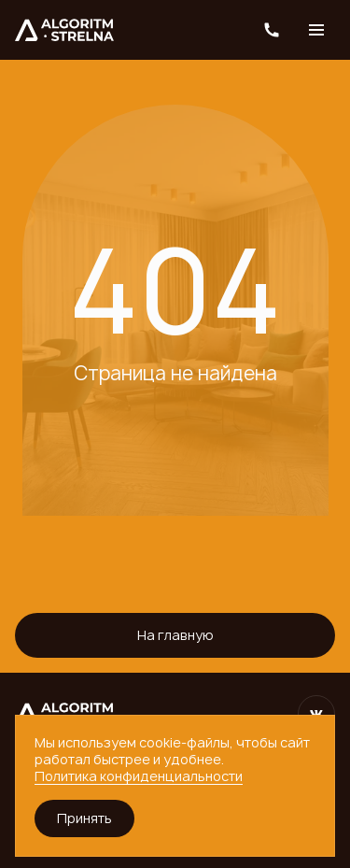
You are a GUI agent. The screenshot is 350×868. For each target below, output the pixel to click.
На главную (175, 635)
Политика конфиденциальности (139, 776)
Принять (84, 818)
